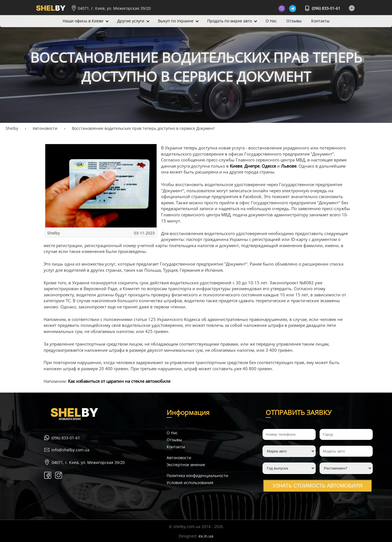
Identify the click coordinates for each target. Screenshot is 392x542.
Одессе (269, 166)
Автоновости (179, 458)
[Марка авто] (289, 451)
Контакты (320, 21)
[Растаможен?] (346, 468)
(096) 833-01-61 (323, 8)
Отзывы (294, 21)
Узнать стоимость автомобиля (317, 486)
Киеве (236, 166)
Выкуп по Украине (176, 21)
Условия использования (190, 483)
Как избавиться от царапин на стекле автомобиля (119, 381)
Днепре (252, 166)
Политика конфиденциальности (197, 476)
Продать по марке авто (230, 21)
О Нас (271, 21)
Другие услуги (131, 21)
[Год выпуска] (289, 468)
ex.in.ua (206, 536)
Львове (289, 166)
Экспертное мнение (186, 465)
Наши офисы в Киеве (83, 21)
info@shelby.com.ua (70, 450)
